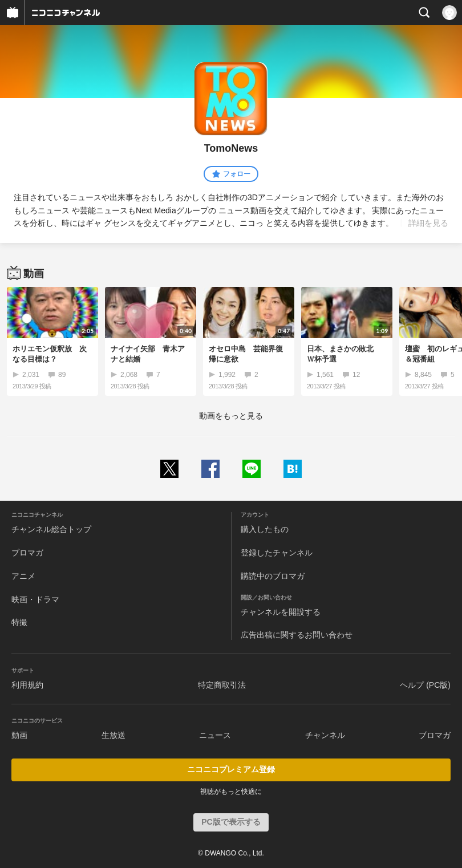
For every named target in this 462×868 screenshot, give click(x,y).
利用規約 (27, 685)
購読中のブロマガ (273, 576)
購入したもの (265, 529)
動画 (19, 735)
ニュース (215, 735)
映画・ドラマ (35, 599)
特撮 (19, 622)
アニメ (23, 576)
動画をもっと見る (231, 416)
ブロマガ (27, 553)
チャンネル (325, 735)
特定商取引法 (222, 685)
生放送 (114, 735)
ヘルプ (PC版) (425, 685)
